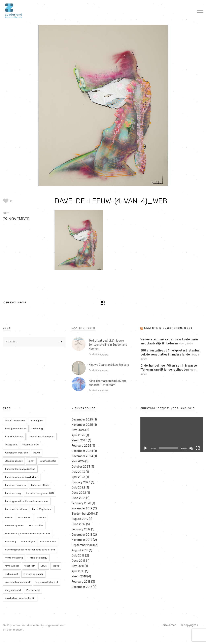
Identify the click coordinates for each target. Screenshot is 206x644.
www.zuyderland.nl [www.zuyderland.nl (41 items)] (47, 582)
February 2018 (81, 582)
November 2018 (82, 540)
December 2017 (82, 587)
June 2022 (79, 493)
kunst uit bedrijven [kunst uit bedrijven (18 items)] (16, 509)
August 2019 (80, 519)
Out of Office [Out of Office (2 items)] (36, 526)
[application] (172, 435)
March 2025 (79, 440)
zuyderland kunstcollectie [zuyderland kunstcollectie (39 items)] (20, 598)
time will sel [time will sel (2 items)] (12, 566)
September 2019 (83, 514)
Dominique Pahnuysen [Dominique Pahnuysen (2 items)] (42, 437)
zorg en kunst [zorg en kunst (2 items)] (13, 590)
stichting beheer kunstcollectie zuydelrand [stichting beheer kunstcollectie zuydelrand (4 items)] (30, 550)
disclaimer (169, 625)
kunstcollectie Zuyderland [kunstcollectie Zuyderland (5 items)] (20, 469)
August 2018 (80, 550)
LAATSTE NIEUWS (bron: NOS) (168, 328)
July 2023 (78, 472)
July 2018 (78, 556)
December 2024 (82, 451)
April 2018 (78, 571)
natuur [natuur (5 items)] (9, 517)
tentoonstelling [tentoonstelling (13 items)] (14, 558)
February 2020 (81, 503)
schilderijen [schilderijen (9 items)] (28, 542)
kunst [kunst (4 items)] (31, 461)
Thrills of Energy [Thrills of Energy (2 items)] (38, 558)
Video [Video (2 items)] (56, 566)
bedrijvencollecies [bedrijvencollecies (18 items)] (16, 429)
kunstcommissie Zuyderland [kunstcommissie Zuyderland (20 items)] (22, 477)
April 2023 (78, 477)
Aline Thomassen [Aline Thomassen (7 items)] (15, 420)
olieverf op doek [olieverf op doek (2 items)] (14, 526)
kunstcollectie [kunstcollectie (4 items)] (48, 461)
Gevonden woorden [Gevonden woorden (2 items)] (17, 453)
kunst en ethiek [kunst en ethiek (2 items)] (40, 485)
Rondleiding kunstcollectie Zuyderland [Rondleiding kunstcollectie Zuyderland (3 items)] (28, 534)
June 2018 (79, 561)
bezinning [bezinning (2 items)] (37, 429)
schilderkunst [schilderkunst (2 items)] (48, 542)
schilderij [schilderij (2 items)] (11, 542)
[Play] (146, 448)
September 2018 (83, 545)
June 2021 (79, 498)
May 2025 (78, 430)
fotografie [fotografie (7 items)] (11, 445)
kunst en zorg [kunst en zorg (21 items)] (13, 493)
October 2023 (81, 467)
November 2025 (82, 425)
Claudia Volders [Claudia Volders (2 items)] (14, 437)
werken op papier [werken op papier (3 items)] (33, 574)
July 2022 (78, 488)
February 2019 (81, 529)
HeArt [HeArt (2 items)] (37, 453)
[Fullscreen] (198, 448)
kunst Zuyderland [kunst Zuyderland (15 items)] (42, 509)
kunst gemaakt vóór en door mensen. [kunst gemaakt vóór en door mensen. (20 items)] (27, 501)
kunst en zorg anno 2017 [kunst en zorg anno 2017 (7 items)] (40, 493)
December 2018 (82, 535)
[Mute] (191, 448)
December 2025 (82, 420)
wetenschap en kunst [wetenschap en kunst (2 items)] (18, 582)
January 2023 (81, 482)
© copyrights (189, 625)
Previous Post (16, 302)
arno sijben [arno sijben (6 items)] (37, 420)
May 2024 (78, 461)
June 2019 (79, 524)
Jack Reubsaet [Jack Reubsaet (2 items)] (14, 461)
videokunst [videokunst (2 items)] (12, 574)
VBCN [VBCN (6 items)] (44, 566)
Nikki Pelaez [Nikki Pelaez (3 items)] (25, 517)
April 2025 (78, 435)
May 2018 (78, 566)
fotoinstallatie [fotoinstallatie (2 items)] (30, 445)
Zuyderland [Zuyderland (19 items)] (33, 590)
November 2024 (82, 456)
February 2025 (81, 446)
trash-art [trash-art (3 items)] (30, 566)
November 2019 (82, 509)
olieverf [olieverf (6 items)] (41, 517)
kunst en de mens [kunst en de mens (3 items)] (15, 485)
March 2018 (79, 577)
